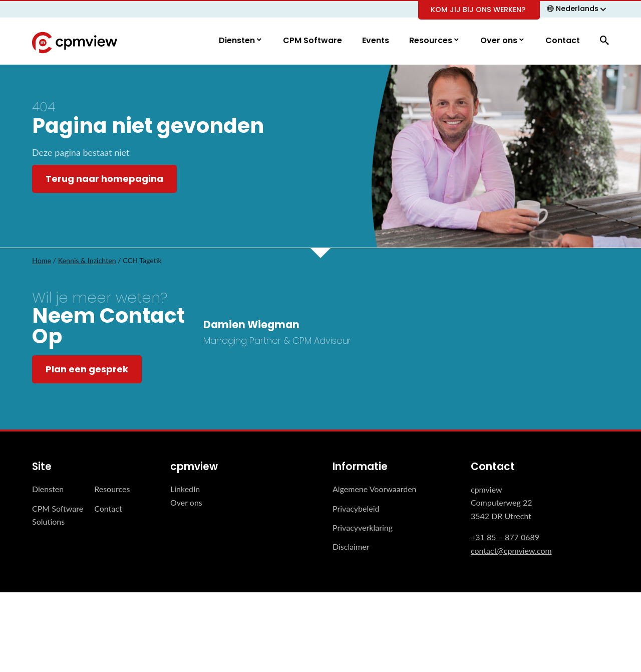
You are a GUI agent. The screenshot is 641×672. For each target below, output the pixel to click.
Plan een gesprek (87, 370)
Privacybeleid (356, 508)
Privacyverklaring (363, 528)
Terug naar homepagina (104, 179)
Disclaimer (351, 547)
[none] (578, 9)
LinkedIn (185, 489)
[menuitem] (578, 9)
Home (42, 261)
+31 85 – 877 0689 (505, 537)
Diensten (238, 41)
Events (376, 41)
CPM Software (312, 41)
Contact (563, 41)
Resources (432, 41)
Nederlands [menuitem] (577, 9)
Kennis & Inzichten (87, 261)
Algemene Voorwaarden (375, 489)
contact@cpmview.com (511, 550)
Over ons (500, 41)
